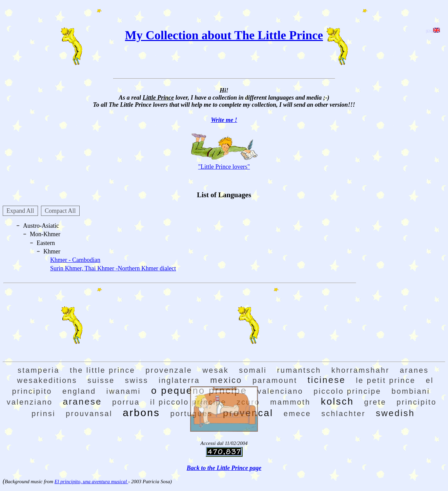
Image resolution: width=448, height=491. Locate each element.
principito (416, 402)
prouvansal (89, 414)
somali (253, 370)
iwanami (124, 391)
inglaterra (179, 380)
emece (297, 414)
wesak (215, 370)
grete (375, 402)
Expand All (20, 211)
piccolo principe (347, 391)
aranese (82, 402)
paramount (275, 380)
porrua (126, 402)
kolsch (337, 401)
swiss (137, 380)
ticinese (327, 380)
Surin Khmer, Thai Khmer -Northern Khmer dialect (113, 268)
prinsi (44, 414)
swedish (395, 413)
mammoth (290, 402)
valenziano (30, 402)
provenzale (169, 370)
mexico (226, 380)
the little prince (103, 370)
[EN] (433, 31)
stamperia (39, 370)
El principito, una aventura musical (91, 482)
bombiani (411, 391)
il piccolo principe (188, 402)
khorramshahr (361, 370)
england (79, 391)
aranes (414, 370)
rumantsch (299, 370)
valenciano (280, 391)
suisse (101, 380)
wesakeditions (47, 380)
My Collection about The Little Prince (224, 35)
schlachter (343, 414)
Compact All (60, 211)
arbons (141, 413)
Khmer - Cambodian (75, 260)
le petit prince (386, 380)
